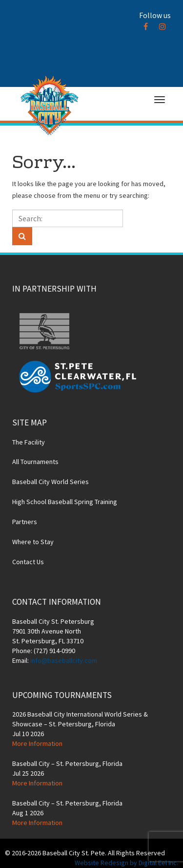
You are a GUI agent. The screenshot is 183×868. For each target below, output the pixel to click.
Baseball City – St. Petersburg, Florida (67, 763)
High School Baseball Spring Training (65, 502)
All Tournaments (35, 462)
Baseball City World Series (51, 482)
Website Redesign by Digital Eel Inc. (126, 863)
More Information (37, 743)
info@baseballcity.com (64, 660)
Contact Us (28, 562)
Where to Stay (33, 542)
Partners (25, 522)
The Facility (29, 442)
